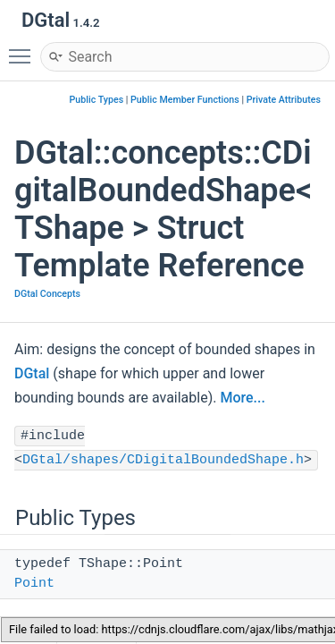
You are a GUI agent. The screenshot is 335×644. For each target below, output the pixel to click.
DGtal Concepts (47, 294)
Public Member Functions (185, 100)
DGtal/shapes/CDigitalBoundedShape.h (163, 460)
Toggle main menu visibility (24, 48)
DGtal (32, 373)
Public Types (97, 100)
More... (242, 398)
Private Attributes (284, 100)
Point (34, 584)
